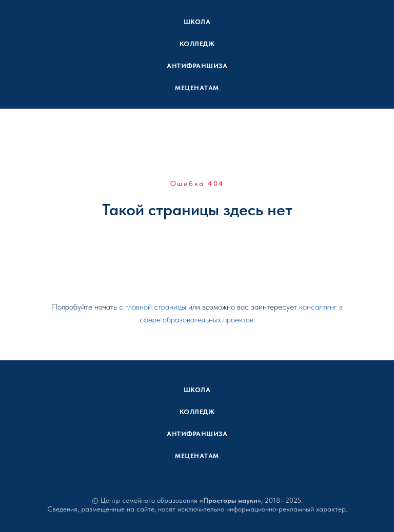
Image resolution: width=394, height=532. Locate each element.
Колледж (197, 44)
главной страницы (156, 307)
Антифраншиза (197, 66)
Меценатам (197, 88)
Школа (197, 22)
